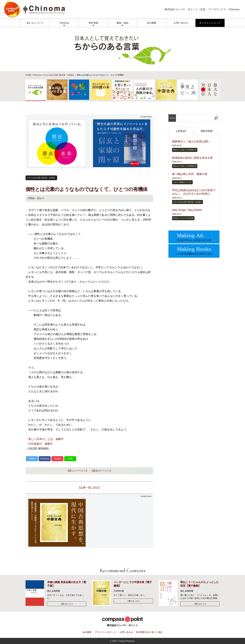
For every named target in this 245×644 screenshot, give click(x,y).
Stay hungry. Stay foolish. (187, 210)
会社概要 (152, 23)
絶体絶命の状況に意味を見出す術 (192, 158)
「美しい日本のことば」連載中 (45, 439)
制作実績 (93, 23)
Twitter (32, 459)
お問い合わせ (181, 23)
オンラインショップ (210, 23)
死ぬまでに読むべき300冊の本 (185, 150)
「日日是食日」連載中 (39, 444)
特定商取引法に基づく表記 (149, 632)
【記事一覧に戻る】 (89, 488)
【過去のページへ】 (101, 471)
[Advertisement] (122, 523)
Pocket (57, 459)
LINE (70, 459)
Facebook (45, 459)
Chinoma (64, 23)
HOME (28, 75)
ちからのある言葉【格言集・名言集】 (59, 75)
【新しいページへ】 (77, 471)
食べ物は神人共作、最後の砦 (190, 174)
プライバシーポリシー (105, 632)
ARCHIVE (207, 131)
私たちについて (35, 23)
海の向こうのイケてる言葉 (183, 218)
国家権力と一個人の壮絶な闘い (191, 141)
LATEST (181, 131)
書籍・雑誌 (122, 23)
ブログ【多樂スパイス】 (182, 182)
